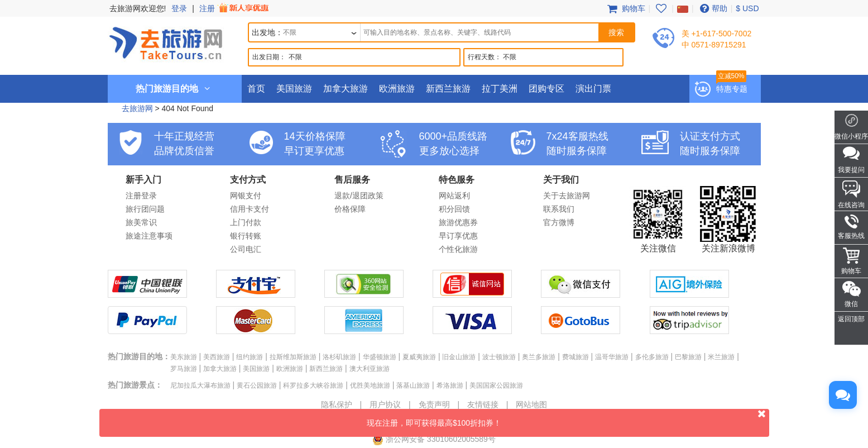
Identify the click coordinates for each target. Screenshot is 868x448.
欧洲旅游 (397, 89)
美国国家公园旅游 (496, 385)
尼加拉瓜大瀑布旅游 (200, 385)
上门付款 (246, 222)
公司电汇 (246, 249)
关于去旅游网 (567, 196)
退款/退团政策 (359, 196)
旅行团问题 (145, 209)
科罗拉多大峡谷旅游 (313, 385)
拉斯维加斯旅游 (293, 357)
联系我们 (559, 209)
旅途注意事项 (149, 236)
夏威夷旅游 (419, 357)
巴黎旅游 (688, 357)
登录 (179, 8)
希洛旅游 (450, 385)
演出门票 (593, 89)
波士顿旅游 (499, 357)
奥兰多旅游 (539, 357)
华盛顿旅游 (380, 357)
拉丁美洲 (500, 89)
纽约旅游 (250, 357)
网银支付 (246, 196)
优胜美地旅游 (370, 385)
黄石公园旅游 (257, 385)
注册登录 (141, 196)
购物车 (625, 8)
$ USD (747, 8)
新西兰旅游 (448, 89)
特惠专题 (732, 89)
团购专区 (546, 89)
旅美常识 (141, 222)
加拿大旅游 (346, 89)
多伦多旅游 (652, 357)
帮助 (712, 8)
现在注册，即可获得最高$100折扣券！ (568, 418)
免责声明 (434, 404)
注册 (235, 8)
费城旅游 (576, 357)
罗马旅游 (184, 369)
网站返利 (454, 196)
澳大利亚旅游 (370, 369)
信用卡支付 (250, 209)
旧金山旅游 (459, 357)
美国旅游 (294, 89)
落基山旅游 (413, 385)
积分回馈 (454, 209)
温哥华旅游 (612, 357)
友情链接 (483, 404)
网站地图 (531, 404)
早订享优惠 (458, 236)
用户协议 (385, 404)
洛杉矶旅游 (339, 357)
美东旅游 (184, 357)
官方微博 (559, 222)
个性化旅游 (458, 249)
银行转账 (246, 236)
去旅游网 (137, 108)
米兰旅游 (721, 357)
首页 (256, 89)
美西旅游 (217, 357)
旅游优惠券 (458, 222)
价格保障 (350, 209)
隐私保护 (337, 404)
